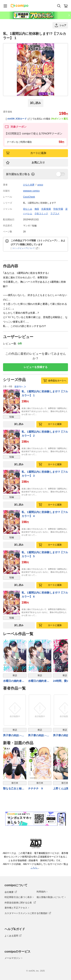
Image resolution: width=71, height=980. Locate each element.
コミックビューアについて (25, 248)
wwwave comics (31, 191)
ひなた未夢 (29, 185)
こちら (34, 868)
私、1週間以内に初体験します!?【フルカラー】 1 (45, 393)
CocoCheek (29, 197)
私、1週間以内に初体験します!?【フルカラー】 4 (45, 514)
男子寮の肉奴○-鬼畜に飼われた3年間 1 (14, 736)
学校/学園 (58, 209)
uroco (40, 185)
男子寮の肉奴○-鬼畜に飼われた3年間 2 (39, 736)
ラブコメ (55, 213)
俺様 (37, 209)
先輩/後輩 (46, 209)
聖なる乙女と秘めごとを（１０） (14, 789)
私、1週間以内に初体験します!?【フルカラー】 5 (45, 554)
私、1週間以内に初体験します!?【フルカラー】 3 (45, 474)
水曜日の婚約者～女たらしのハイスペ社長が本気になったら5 (39, 681)
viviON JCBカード (19, 119)
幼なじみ (28, 209)
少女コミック (41, 213)
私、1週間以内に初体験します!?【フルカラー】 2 (45, 434)
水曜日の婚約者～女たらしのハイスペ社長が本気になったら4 (14, 681)
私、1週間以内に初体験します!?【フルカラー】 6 (45, 595)
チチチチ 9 (35, 788)
